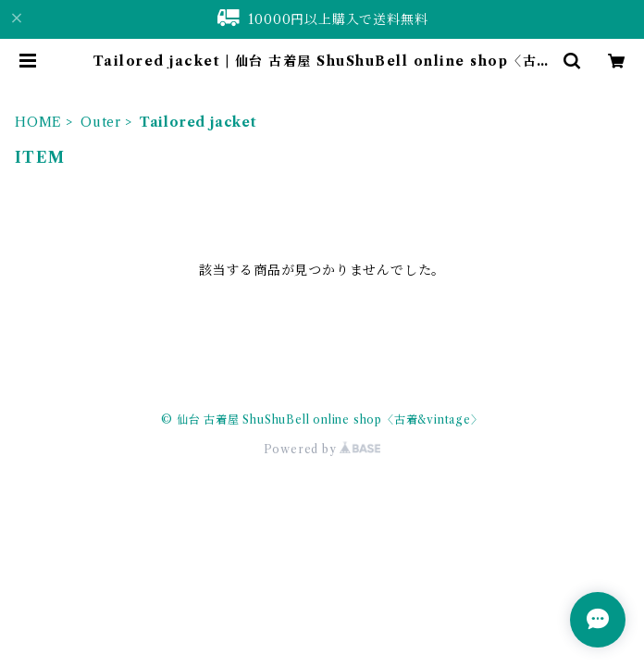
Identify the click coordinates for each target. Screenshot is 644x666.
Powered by (322, 449)
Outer (101, 122)
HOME (38, 122)
